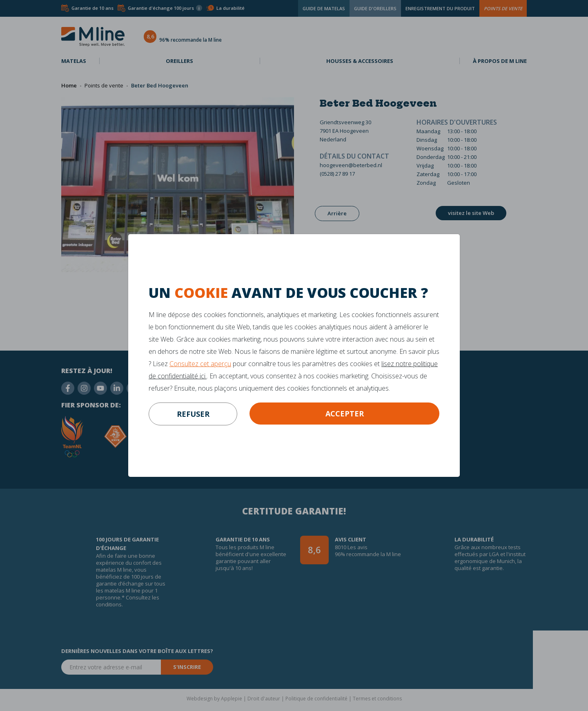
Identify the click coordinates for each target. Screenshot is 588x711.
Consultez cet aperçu (200, 364)
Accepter (345, 414)
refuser (193, 414)
